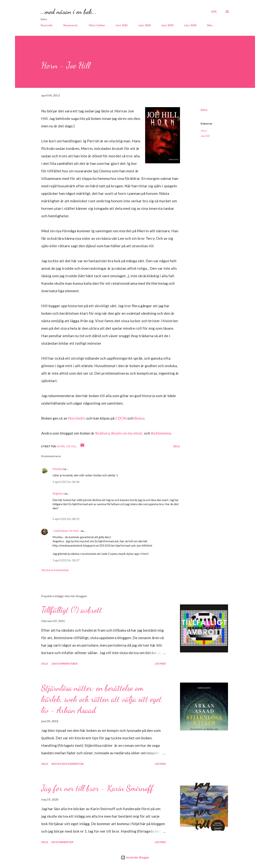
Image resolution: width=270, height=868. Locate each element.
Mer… (211, 25)
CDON (121, 418)
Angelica (58, 493)
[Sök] (214, 12)
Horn (204, 131)
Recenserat (70, 25)
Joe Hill (205, 136)
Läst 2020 (145, 25)
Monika (58, 469)
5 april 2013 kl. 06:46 (66, 482)
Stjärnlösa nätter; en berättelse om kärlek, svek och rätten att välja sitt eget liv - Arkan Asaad (101, 699)
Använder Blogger (135, 857)
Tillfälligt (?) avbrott (72, 610)
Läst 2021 (122, 25)
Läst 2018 (190, 25)
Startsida (46, 25)
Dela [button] (204, 110)
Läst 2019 (167, 25)
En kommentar (62, 842)
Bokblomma (161, 433)
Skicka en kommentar (55, 570)
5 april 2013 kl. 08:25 (66, 519)
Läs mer (160, 664)
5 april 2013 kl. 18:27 (66, 560)
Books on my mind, (127, 433)
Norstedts (77, 418)
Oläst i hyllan (97, 25)
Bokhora (102, 433)
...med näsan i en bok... (68, 12)
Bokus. (140, 418)
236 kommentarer (64, 664)
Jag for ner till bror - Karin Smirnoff (97, 788)
